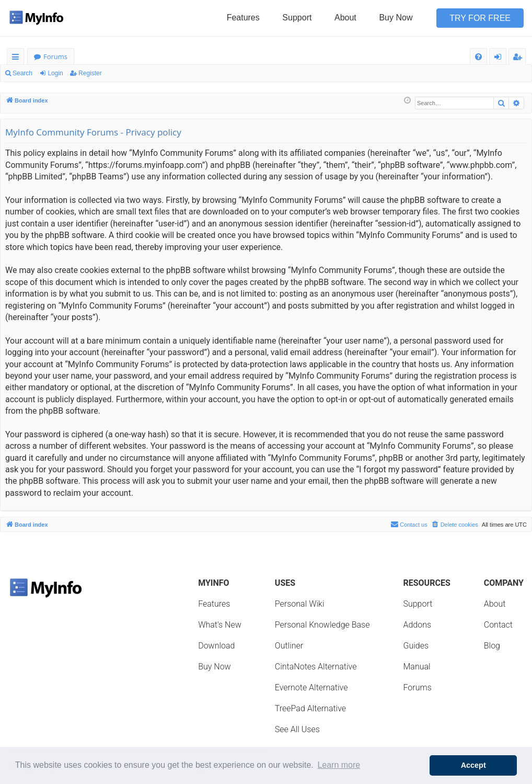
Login (55, 73)
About (345, 18)
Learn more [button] (339, 765)
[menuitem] (478, 57)
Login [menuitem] (500, 58)
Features (243, 18)
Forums (55, 56)
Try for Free (480, 18)
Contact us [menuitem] (409, 524)
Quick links (18, 58)
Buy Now (396, 18)
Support (297, 18)
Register (90, 73)
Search (22, 73)
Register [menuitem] (519, 58)
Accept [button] (473, 765)
